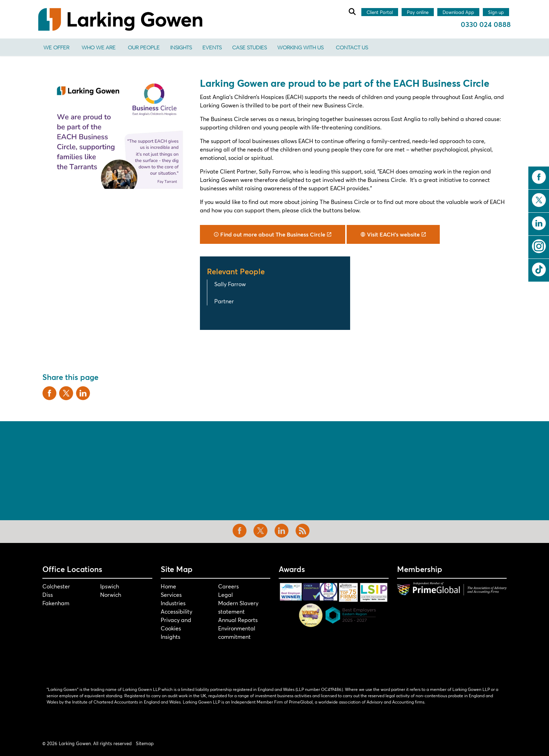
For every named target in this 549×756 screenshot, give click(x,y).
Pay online (418, 13)
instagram (539, 246)
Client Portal (380, 13)
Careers (228, 586)
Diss (48, 595)
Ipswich (110, 586)
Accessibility (176, 611)
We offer (56, 47)
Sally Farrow (230, 284)
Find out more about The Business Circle (273, 234)
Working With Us (300, 47)
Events (212, 47)
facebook (539, 177)
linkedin (539, 223)
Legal (225, 595)
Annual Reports (238, 620)
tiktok (539, 269)
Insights (181, 47)
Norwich (111, 595)
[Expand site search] (352, 12)
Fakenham (56, 603)
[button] (117, 133)
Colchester (56, 586)
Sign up (496, 13)
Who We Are (99, 47)
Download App (458, 13)
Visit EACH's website (393, 234)
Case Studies (249, 47)
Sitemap (145, 743)
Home (168, 586)
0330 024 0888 (486, 24)
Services (171, 595)
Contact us (352, 47)
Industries (173, 603)
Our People (144, 47)
